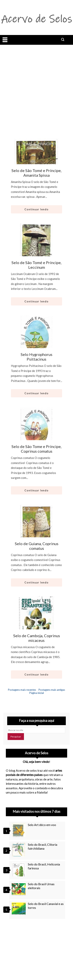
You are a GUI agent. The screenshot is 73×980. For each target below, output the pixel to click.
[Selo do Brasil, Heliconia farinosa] (19, 869)
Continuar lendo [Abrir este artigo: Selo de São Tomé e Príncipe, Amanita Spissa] (37, 209)
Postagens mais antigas (52, 690)
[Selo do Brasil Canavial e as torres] (19, 909)
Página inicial (37, 693)
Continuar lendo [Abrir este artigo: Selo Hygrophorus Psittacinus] (37, 393)
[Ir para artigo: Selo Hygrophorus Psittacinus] (36, 339)
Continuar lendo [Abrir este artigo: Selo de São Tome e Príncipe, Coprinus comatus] (37, 490)
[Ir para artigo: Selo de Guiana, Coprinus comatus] (36, 528)
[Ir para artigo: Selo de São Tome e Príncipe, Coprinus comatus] (36, 431)
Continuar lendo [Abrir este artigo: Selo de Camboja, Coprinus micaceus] (37, 675)
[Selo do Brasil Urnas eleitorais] (19, 889)
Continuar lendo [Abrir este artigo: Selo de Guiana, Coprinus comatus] (37, 582)
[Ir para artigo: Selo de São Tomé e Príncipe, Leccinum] (36, 246)
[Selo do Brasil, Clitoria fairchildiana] (19, 850)
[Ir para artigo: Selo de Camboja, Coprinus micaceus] (36, 620)
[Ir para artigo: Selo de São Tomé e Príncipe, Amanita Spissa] (36, 154)
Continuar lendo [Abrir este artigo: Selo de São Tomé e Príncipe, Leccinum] (37, 301)
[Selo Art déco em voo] (19, 830)
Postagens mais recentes (22, 690)
